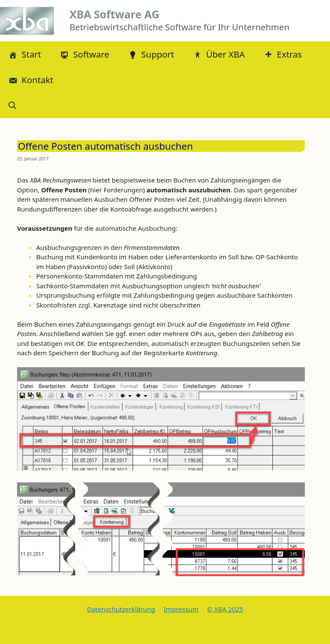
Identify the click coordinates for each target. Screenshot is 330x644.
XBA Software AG (114, 14)
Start (25, 54)
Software (85, 54)
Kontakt (31, 80)
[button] (12, 105)
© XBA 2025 (225, 609)
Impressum (181, 609)
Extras (283, 54)
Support (151, 54)
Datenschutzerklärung (121, 609)
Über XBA (219, 54)
